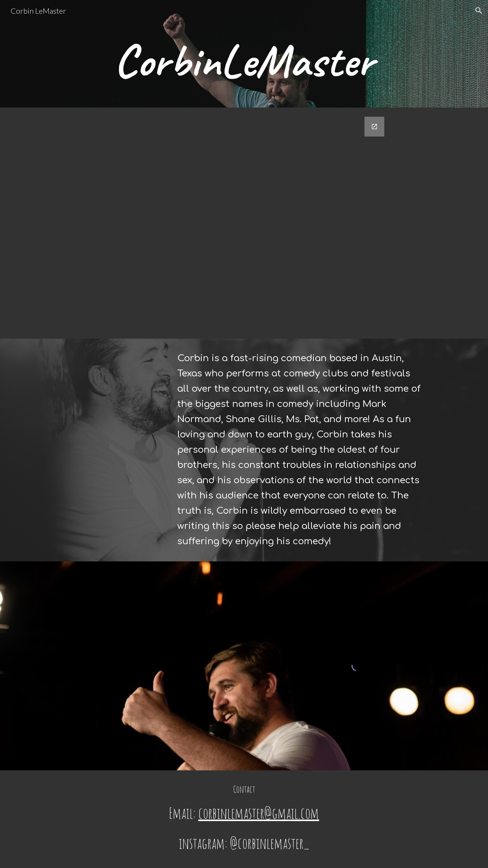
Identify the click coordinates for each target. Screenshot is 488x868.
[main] (244, 64)
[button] (479, 11)
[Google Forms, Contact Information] (244, 223)
